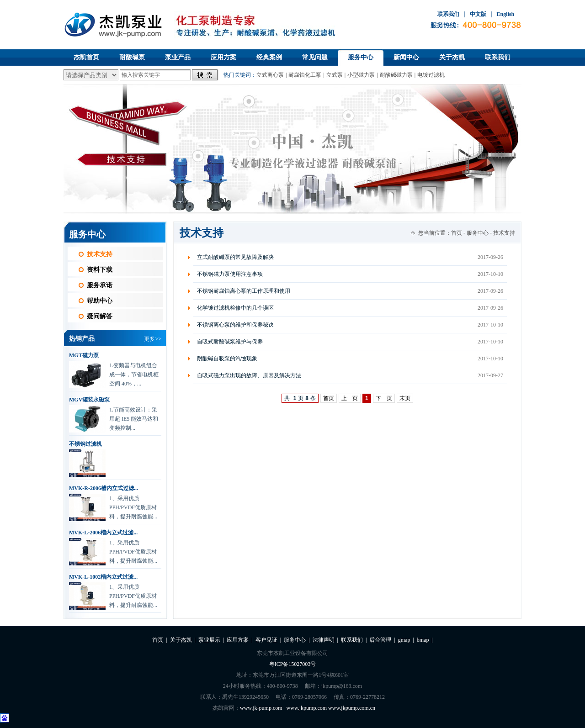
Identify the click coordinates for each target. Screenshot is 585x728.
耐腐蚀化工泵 (305, 75)
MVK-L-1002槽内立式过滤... (103, 577)
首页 (457, 233)
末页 (405, 398)
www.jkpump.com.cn (352, 708)
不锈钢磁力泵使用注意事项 (230, 274)
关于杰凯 (452, 57)
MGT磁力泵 (84, 355)
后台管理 (380, 640)
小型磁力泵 (361, 75)
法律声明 (324, 640)
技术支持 (100, 254)
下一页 (384, 398)
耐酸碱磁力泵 (396, 75)
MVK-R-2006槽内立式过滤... (104, 488)
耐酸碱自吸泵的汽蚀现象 (227, 359)
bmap (423, 640)
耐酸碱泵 (132, 57)
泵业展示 (209, 640)
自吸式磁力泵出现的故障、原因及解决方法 (249, 375)
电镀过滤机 (431, 75)
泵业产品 (178, 57)
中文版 (478, 14)
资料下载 (100, 270)
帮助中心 (100, 301)
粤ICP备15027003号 (293, 664)
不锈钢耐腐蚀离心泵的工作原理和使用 (244, 291)
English (505, 14)
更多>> (153, 339)
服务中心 (361, 57)
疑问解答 (100, 316)
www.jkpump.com (307, 708)
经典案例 (269, 57)
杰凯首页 (86, 57)
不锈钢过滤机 (85, 444)
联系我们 (448, 14)
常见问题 (315, 57)
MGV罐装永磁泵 (89, 400)
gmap (404, 640)
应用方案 (223, 57)
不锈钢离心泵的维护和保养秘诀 (235, 325)
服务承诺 (100, 285)
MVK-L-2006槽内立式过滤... (103, 533)
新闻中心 (406, 57)
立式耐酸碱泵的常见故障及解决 (235, 257)
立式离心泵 (270, 75)
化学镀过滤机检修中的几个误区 (235, 308)
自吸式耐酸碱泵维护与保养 (230, 342)
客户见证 (266, 640)
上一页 (350, 398)
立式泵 (335, 75)
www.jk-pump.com (261, 708)
